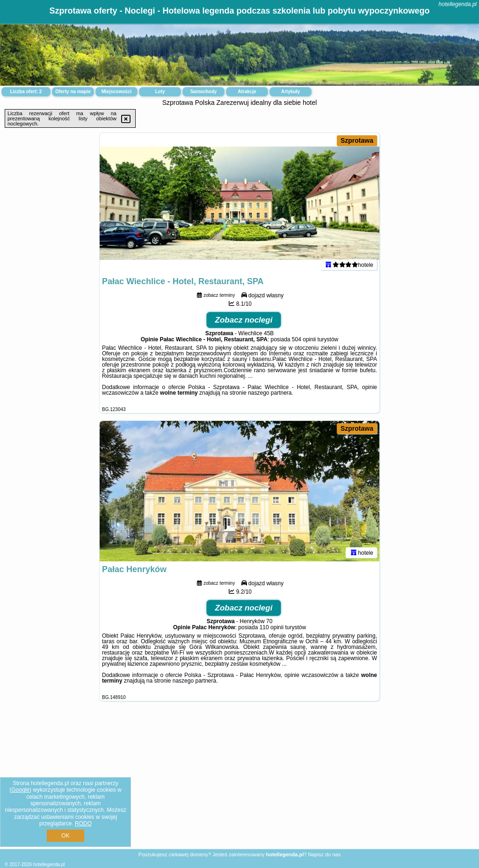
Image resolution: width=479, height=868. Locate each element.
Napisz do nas (324, 854)
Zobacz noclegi (244, 320)
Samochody (204, 92)
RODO (83, 824)
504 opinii (304, 339)
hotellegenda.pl (458, 4)
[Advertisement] (239, 782)
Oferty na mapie (73, 92)
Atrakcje (247, 92)
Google (20, 790)
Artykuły (290, 92)
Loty (160, 92)
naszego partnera (270, 393)
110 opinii (272, 627)
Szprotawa (357, 140)
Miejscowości (116, 92)
